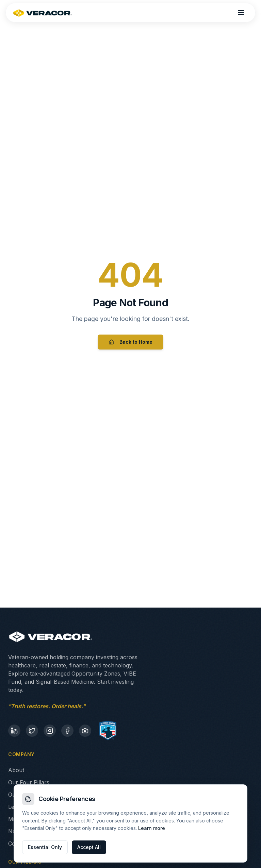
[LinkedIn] (14, 731)
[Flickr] (85, 731)
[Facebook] (67, 731)
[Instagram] (50, 731)
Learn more (152, 828)
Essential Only (45, 847)
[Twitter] (32, 731)
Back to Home (130, 342)
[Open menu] (241, 13)
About (16, 770)
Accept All (89, 847)
